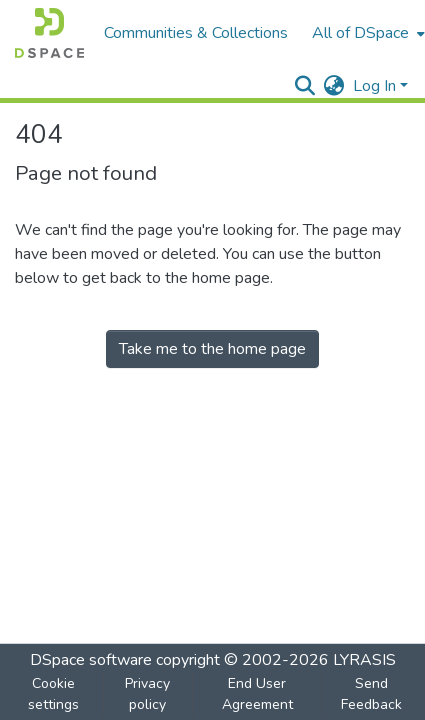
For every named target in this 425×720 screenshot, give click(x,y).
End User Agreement (257, 694)
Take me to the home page (212, 349)
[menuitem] (334, 86)
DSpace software (91, 660)
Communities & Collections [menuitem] (196, 33)
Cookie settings (53, 694)
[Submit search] (305, 86)
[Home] (49, 33)
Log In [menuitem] (374, 86)
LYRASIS (364, 660)
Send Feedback (371, 694)
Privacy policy (147, 694)
